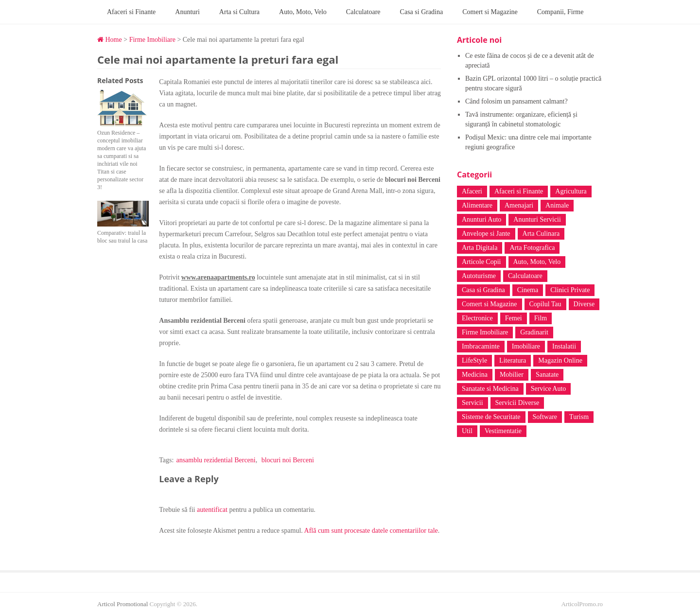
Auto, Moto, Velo (303, 12)
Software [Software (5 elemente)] (545, 417)
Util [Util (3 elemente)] (467, 431)
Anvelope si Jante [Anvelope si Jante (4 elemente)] (486, 234)
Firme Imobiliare (152, 40)
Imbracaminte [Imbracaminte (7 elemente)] (481, 346)
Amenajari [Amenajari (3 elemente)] (519, 205)
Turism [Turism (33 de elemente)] (579, 417)
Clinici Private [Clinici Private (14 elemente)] (570, 290)
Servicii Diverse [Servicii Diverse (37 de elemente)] (517, 403)
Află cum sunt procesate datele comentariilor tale (371, 531)
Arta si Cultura (239, 12)
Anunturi (187, 12)
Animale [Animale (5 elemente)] (557, 205)
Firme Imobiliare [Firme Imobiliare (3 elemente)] (485, 332)
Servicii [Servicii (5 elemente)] (472, 403)
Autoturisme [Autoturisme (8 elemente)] (479, 276)
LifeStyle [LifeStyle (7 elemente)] (474, 360)
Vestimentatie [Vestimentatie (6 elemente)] (503, 431)
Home (110, 40)
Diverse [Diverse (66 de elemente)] (584, 304)
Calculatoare (363, 12)
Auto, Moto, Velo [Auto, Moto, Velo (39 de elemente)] (537, 262)
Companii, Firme (560, 12)
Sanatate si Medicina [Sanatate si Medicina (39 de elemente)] (490, 389)
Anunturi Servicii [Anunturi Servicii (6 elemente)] (537, 219)
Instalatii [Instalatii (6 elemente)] (564, 346)
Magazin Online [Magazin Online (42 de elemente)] (560, 360)
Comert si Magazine (490, 12)
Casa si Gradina (422, 12)
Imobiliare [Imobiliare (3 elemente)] (526, 346)
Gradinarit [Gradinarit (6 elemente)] (534, 332)
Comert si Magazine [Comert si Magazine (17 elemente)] (490, 304)
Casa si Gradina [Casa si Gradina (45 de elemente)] (483, 290)
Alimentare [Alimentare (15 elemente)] (477, 205)
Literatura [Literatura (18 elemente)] (513, 360)
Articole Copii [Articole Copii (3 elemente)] (481, 262)
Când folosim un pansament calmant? (516, 101)
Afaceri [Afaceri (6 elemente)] (472, 191)
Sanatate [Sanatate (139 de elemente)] (547, 375)
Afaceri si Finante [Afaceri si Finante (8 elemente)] (519, 191)
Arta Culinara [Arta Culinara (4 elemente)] (541, 234)
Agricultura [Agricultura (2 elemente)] (571, 191)
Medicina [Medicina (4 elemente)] (475, 375)
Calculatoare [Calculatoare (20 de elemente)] (525, 276)
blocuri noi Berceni (288, 460)
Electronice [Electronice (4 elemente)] (477, 318)
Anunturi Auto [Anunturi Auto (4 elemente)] (481, 219)
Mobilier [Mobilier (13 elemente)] (512, 375)
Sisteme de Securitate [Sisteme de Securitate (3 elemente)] (491, 417)
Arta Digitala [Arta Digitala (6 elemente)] (480, 248)
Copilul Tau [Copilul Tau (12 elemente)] (545, 304)
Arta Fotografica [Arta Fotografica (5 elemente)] (532, 248)
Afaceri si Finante (131, 12)
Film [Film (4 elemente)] (541, 318)
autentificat (212, 510)
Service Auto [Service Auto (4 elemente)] (549, 389)
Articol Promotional (122, 604)
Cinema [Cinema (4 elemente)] (528, 290)
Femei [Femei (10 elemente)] (514, 318)
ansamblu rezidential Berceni (216, 460)
